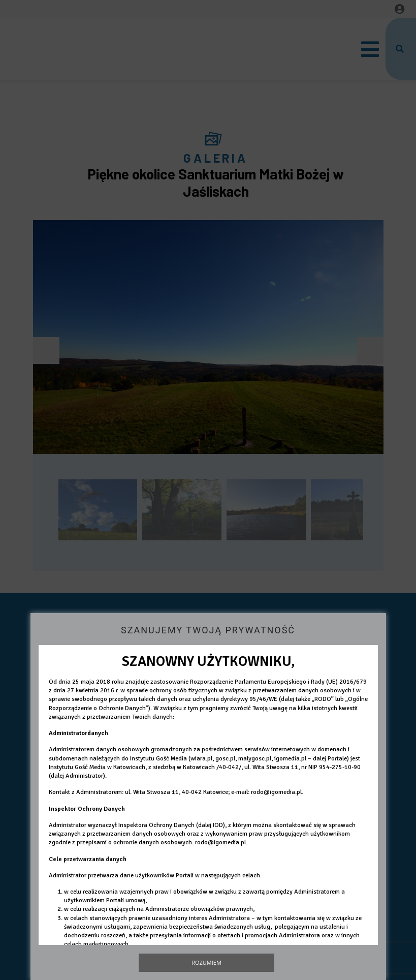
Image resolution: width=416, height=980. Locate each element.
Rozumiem (206, 962)
